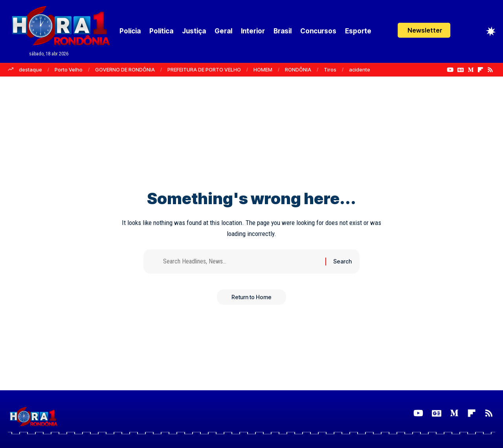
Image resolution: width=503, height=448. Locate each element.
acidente (360, 69)
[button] (424, 30)
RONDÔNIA (298, 69)
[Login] (462, 31)
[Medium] (471, 70)
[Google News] (461, 70)
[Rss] (490, 70)
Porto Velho (69, 69)
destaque (30, 69)
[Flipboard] (480, 70)
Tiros (330, 69)
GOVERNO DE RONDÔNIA (125, 69)
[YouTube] (450, 70)
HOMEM (263, 69)
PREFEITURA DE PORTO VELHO (204, 69)
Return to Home (251, 298)
